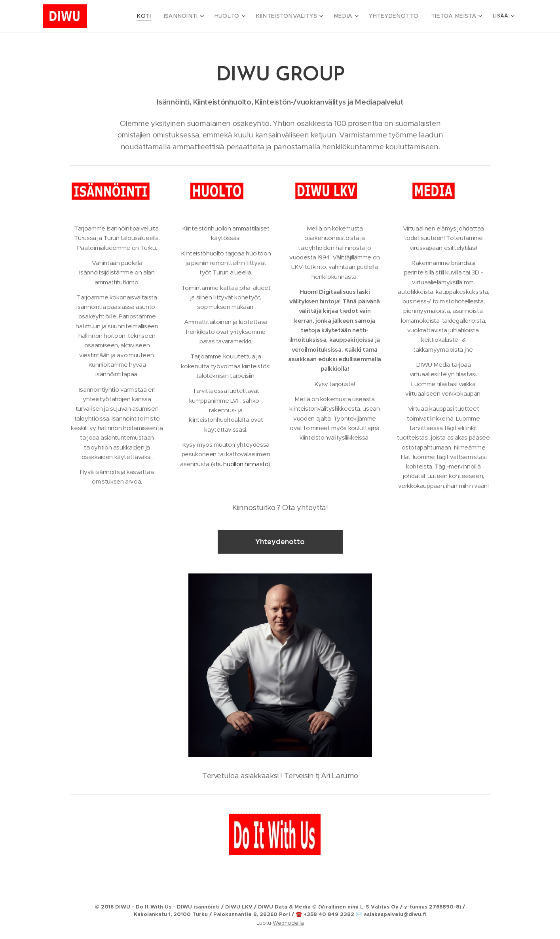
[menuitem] (177, 16)
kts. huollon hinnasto (240, 464)
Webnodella (288, 923)
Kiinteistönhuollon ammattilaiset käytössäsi (226, 233)
